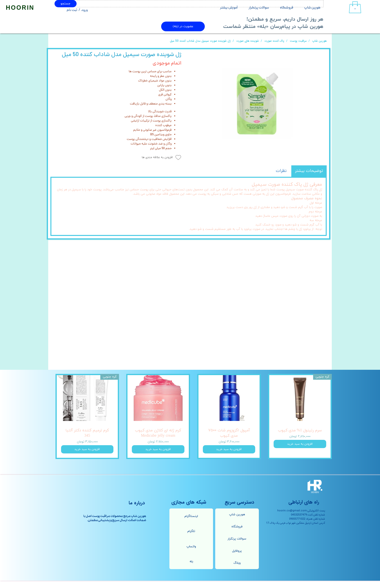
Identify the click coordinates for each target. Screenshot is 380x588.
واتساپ (191, 554)
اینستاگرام (191, 523)
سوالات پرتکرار (259, 8)
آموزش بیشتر (229, 8)
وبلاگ (237, 570)
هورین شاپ (312, 8)
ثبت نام (72, 10)
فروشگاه (287, 8)
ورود (84, 10)
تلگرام (191, 539)
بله (191, 569)
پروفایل (237, 558)
